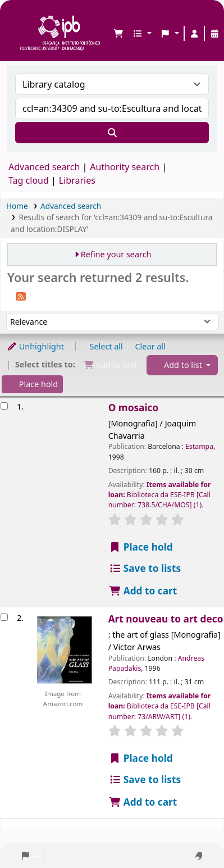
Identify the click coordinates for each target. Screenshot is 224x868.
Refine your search (116, 254)
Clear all (150, 346)
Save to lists (145, 568)
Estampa (199, 446)
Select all (106, 346)
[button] (118, 34)
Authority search (125, 167)
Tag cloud (29, 180)
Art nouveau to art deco (166, 619)
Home (17, 206)
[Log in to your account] (194, 34)
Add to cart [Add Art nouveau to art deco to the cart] (143, 802)
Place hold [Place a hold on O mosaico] (141, 547)
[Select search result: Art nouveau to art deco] (4, 617)
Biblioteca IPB (23, 17)
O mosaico (134, 408)
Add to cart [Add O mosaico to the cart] (143, 591)
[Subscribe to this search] (21, 296)
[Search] (112, 133)
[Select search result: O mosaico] (4, 406)
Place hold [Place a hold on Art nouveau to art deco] (141, 758)
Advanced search (44, 167)
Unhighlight (35, 346)
